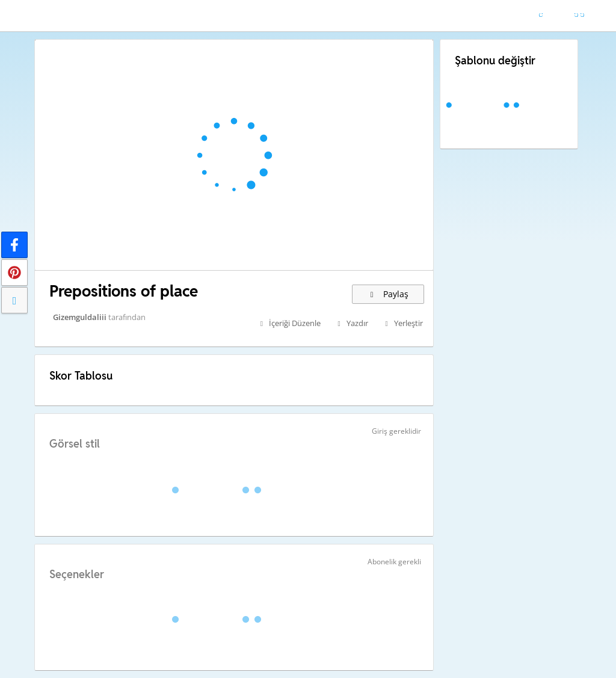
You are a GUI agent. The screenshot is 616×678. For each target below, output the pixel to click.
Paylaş (388, 294)
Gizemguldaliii (80, 317)
